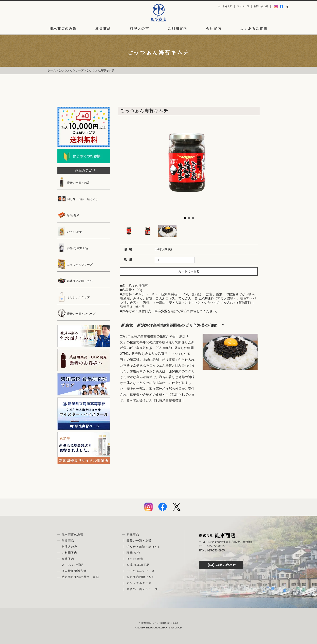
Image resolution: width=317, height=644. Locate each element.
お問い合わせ (261, 6)
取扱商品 (103, 29)
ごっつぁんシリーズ (71, 70)
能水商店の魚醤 (63, 29)
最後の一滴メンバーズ (76, 314)
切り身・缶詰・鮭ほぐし (78, 199)
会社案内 (214, 29)
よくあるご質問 (254, 29)
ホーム (52, 70)
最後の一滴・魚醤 (74, 183)
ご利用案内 (178, 29)
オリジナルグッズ (74, 297)
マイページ (243, 6)
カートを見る (225, 6)
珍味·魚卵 (68, 215)
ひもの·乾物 (70, 232)
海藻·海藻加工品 (73, 248)
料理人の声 (139, 29)
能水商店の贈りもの (75, 281)
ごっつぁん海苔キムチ (100, 70)
